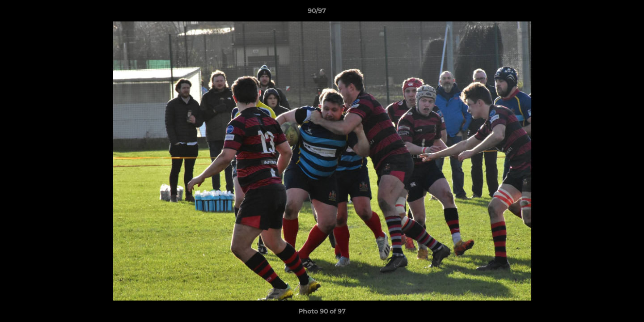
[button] (606, 13)
